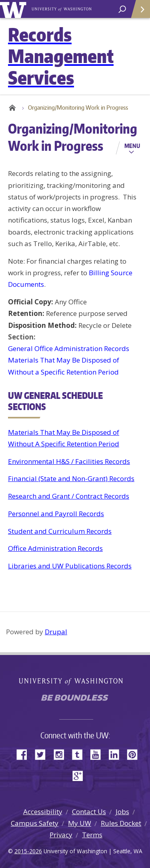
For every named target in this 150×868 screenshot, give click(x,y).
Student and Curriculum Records (60, 531)
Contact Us (89, 812)
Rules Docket (121, 823)
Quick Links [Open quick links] (138, 12)
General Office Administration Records (69, 348)
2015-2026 (28, 851)
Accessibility (43, 812)
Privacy (61, 835)
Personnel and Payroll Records (56, 514)
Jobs (122, 812)
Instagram (62, 754)
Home (12, 108)
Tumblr (80, 754)
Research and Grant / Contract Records (69, 496)
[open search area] (122, 9)
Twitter (43, 754)
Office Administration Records (55, 548)
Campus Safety (35, 823)
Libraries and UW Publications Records (70, 566)
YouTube (98, 754)
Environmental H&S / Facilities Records (69, 461)
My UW (80, 823)
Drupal (56, 632)
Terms (92, 835)
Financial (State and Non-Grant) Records (71, 478)
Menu (132, 146)
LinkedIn (117, 754)
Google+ (80, 775)
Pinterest (135, 754)
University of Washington (15, 9)
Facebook (25, 754)
